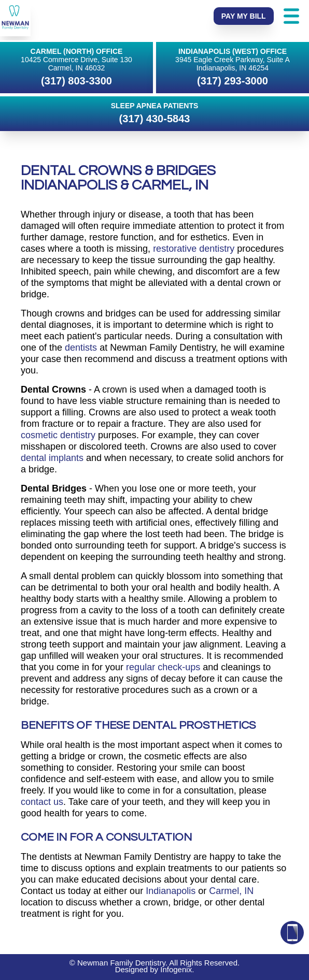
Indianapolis (171, 891)
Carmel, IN (231, 891)
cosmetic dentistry (58, 435)
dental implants (52, 458)
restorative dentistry (194, 249)
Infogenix (176, 969)
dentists (81, 348)
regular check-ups (163, 667)
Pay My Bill (244, 16)
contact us (42, 802)
